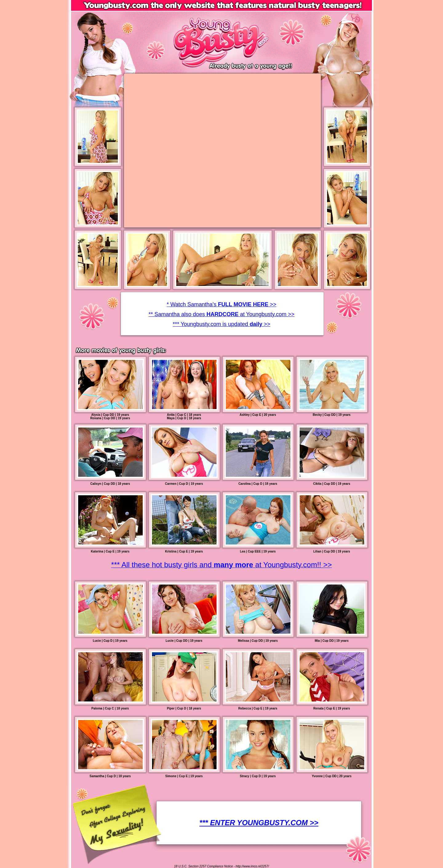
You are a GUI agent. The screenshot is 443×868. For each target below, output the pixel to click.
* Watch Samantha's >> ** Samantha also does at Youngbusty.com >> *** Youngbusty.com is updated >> (221, 314)
